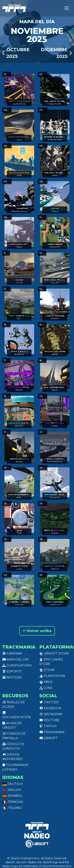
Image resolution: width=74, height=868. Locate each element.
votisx (19, 140)
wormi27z (19, 426)
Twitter (49, 702)
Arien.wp (19, 605)
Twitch (48, 726)
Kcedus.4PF (55, 247)
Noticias (12, 677)
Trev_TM (55, 283)
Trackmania (52, 732)
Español (12, 796)
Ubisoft (48, 738)
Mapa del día (15, 659)
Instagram (51, 714)
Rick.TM (19, 390)
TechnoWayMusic (55, 461)
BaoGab (19, 461)
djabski (55, 354)
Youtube (49, 720)
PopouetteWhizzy (19, 211)
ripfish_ (19, 497)
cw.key (55, 426)
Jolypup (55, 211)
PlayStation (52, 676)
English (12, 790)
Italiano (12, 808)
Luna (46, 688)
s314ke (55, 175)
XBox (46, 682)
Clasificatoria (17, 665)
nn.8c (19, 533)
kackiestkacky (19, 104)
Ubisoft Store (54, 653)
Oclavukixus (55, 497)
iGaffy (19, 175)
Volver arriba (37, 631)
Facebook (50, 708)
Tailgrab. (55, 533)
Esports (12, 671)
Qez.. (19, 318)
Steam (47, 670)
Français (13, 802)
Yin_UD (19, 283)
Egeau (19, 247)
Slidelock (55, 318)
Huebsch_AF (55, 605)
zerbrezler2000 (55, 140)
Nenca (55, 390)
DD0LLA (55, 569)
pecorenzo (19, 354)
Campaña (12, 653)
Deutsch (13, 784)
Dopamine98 (55, 104)
